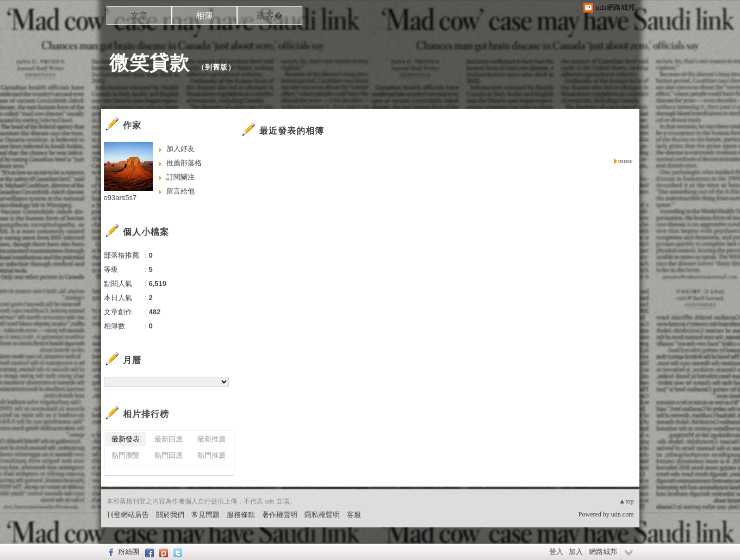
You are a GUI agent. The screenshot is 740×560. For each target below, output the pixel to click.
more (626, 161)
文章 (139, 15)
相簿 (204, 15)
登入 (556, 552)
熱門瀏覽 (126, 455)
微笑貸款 (150, 63)
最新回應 (169, 439)
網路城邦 (603, 552)
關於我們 (170, 515)
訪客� (270, 15)
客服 (354, 515)
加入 (576, 552)
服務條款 (241, 515)
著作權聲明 (280, 515)
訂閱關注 (181, 177)
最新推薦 (212, 439)
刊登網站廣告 (128, 515)
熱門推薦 (212, 455)
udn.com (623, 514)
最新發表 (126, 439)
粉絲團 (129, 552)
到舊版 (216, 67)
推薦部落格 (184, 163)
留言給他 (181, 191)
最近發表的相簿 (292, 131)
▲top (626, 501)
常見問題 (206, 515)
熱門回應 (169, 455)
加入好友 (181, 149)
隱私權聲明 (322, 515)
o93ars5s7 (120, 198)
